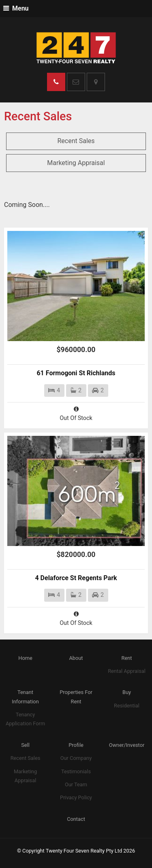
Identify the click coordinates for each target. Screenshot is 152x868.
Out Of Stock (76, 413)
